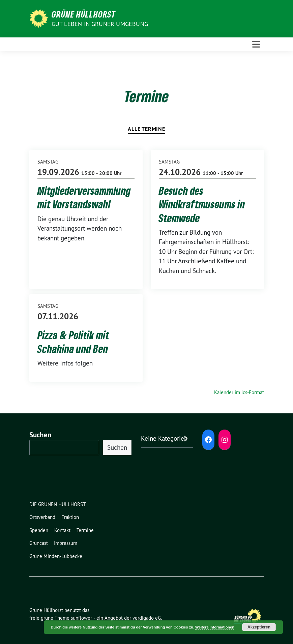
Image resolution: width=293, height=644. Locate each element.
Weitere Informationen (215, 627)
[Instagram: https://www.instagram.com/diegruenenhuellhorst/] (225, 440)
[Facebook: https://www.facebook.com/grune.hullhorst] (208, 440)
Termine (85, 530)
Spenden (39, 530)
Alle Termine (146, 129)
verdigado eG (147, 618)
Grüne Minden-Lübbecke (56, 556)
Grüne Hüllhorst (84, 14)
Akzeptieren (259, 627)
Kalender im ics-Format (239, 392)
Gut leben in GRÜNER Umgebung (100, 24)
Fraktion (70, 517)
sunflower (81, 618)
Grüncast (39, 543)
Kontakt (62, 530)
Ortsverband (42, 517)
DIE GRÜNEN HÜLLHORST (57, 504)
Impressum (66, 543)
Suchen (40, 435)
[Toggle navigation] (256, 44)
